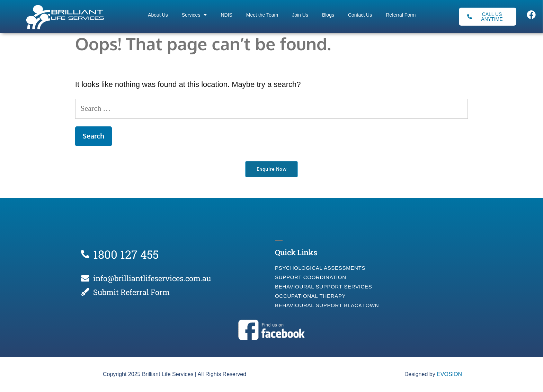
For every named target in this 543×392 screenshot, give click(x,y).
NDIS (226, 15)
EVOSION (449, 374)
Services (194, 15)
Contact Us (360, 15)
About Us (158, 15)
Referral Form (401, 15)
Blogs (328, 15)
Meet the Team (262, 15)
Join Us (300, 15)
